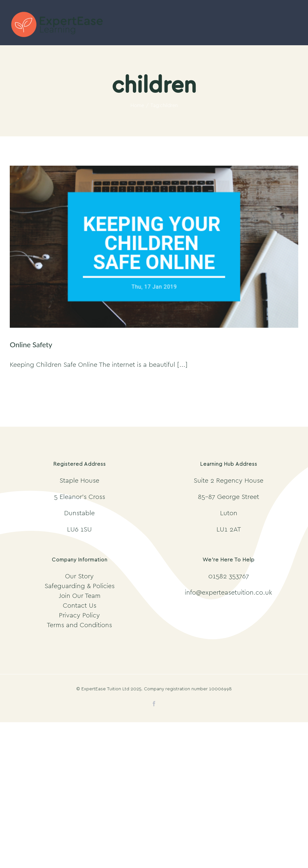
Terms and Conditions (79, 625)
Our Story (79, 576)
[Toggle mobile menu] (295, 19)
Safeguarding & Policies (80, 586)
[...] (182, 365)
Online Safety (31, 344)
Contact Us (80, 606)
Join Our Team (80, 596)
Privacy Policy (79, 615)
